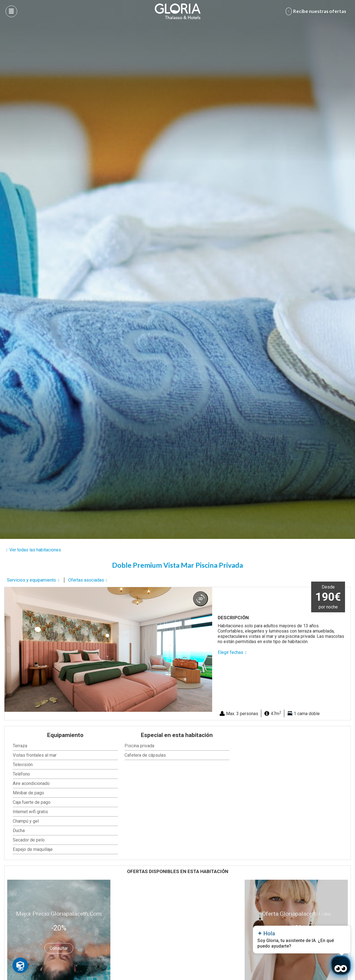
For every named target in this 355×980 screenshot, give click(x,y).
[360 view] (201, 599)
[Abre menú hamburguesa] (11, 11)
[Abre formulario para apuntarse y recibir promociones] (317, 11)
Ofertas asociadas (86, 580)
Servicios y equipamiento (31, 580)
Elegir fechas (230, 652)
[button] (8, 650)
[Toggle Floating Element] (20, 965)
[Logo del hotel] (178, 11)
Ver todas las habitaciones (35, 550)
